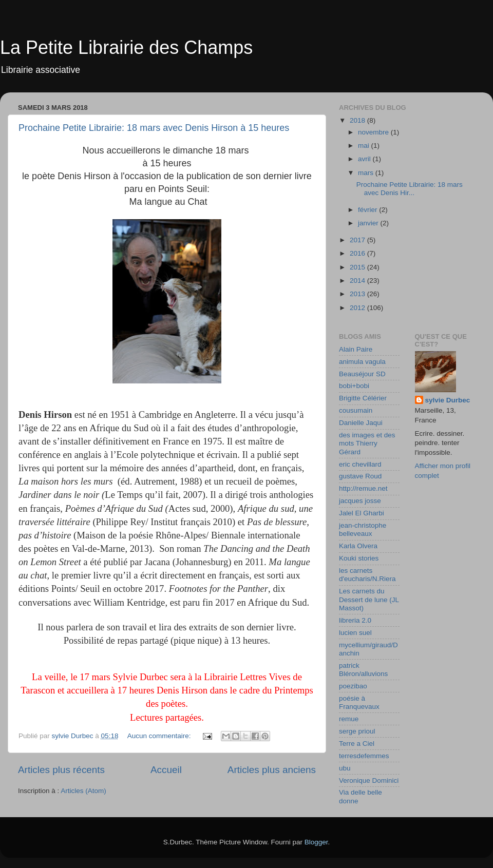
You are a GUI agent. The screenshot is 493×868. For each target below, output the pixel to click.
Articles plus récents (61, 770)
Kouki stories (359, 558)
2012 (358, 308)
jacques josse (360, 501)
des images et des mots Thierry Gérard (367, 443)
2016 (358, 253)
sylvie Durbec (448, 400)
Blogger (316, 842)
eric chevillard (360, 464)
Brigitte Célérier (363, 398)
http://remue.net (363, 488)
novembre (374, 132)
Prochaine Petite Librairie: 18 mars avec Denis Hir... (410, 189)
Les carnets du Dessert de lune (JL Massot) (369, 599)
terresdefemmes (364, 756)
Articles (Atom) (83, 791)
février (368, 210)
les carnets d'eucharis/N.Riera (367, 575)
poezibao (353, 686)
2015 (358, 267)
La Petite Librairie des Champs (126, 47)
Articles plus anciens (272, 770)
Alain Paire (356, 349)
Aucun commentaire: (160, 736)
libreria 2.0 (355, 620)
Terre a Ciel (357, 744)
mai (365, 146)
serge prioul (357, 731)
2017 (358, 240)
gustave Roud (360, 476)
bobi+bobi (354, 386)
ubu (345, 768)
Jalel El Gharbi (362, 513)
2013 (358, 294)
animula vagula (362, 362)
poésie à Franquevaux (359, 702)
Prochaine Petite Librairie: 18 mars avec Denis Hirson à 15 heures (154, 128)
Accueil (166, 770)
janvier (369, 223)
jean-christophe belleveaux (363, 529)
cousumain (356, 410)
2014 (358, 281)
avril (365, 159)
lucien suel (355, 633)
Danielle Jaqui (361, 423)
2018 (358, 120)
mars (367, 173)
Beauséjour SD (362, 374)
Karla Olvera (358, 546)
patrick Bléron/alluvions (363, 670)
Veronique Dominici (369, 780)
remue (349, 719)
